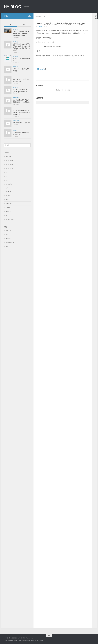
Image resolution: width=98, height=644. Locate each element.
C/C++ (8, 172)
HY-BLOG (12, 7)
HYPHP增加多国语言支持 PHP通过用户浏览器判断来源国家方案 (21, 112)
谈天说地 (15, 29)
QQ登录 (8, 238)
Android (16, 77)
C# (6, 176)
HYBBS (14, 640)
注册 (7, 246)
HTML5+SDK (10, 219)
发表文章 (8, 230)
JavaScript (16, 98)
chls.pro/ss (41, 69)
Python (8, 188)
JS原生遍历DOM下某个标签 (22, 123)
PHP (14, 108)
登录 (7, 234)
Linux (15, 130)
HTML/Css (9, 192)
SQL (7, 215)
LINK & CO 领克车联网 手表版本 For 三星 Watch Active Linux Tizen (21, 34)
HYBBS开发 (9, 168)
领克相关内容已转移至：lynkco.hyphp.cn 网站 (21, 91)
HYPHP (8, 196)
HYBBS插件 (16, 56)
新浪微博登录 (10, 242)
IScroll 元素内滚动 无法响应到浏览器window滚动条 (21, 101)
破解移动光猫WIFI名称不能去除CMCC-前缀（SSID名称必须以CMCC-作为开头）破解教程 (22, 47)
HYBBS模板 (9, 164)
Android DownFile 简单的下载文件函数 (21, 80)
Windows (9, 203)
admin (41, 27)
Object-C (8, 211)
